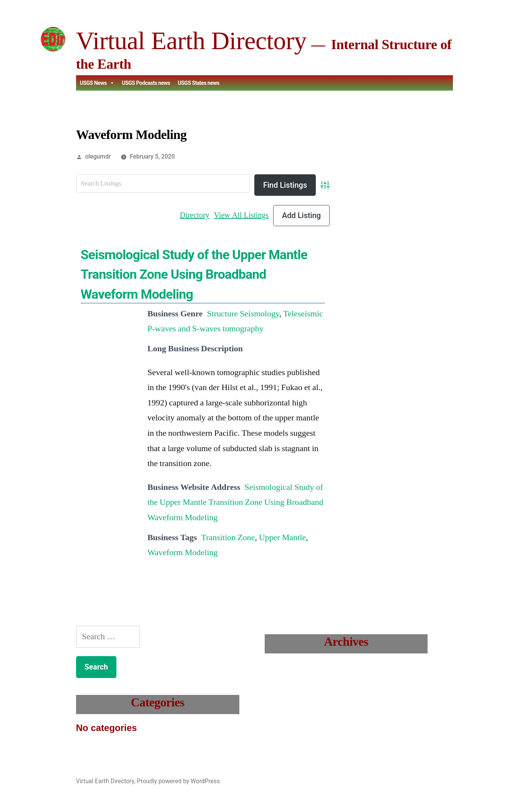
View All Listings (241, 215)
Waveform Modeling (183, 552)
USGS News (97, 83)
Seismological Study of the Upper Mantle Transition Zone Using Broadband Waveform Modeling (194, 274)
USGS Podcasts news (146, 83)
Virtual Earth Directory (191, 41)
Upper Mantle (282, 537)
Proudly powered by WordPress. (179, 781)
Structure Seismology (243, 314)
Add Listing (301, 215)
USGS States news (199, 83)
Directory (195, 215)
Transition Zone (228, 537)
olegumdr (98, 156)
